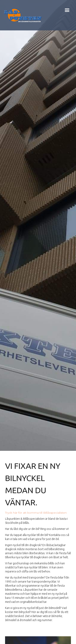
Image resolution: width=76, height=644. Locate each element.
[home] (22, 15)
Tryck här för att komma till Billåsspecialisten (36, 513)
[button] (67, 15)
